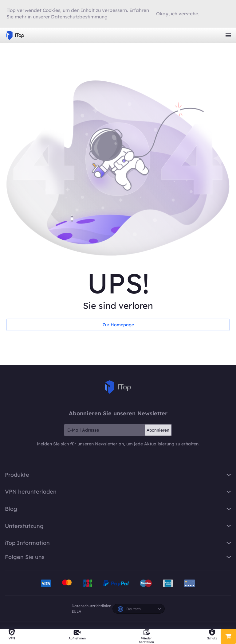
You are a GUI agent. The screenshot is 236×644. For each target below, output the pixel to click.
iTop (118, 387)
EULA (76, 611)
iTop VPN (15, 35)
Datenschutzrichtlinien (91, 606)
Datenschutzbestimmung (79, 17)
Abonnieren (158, 430)
